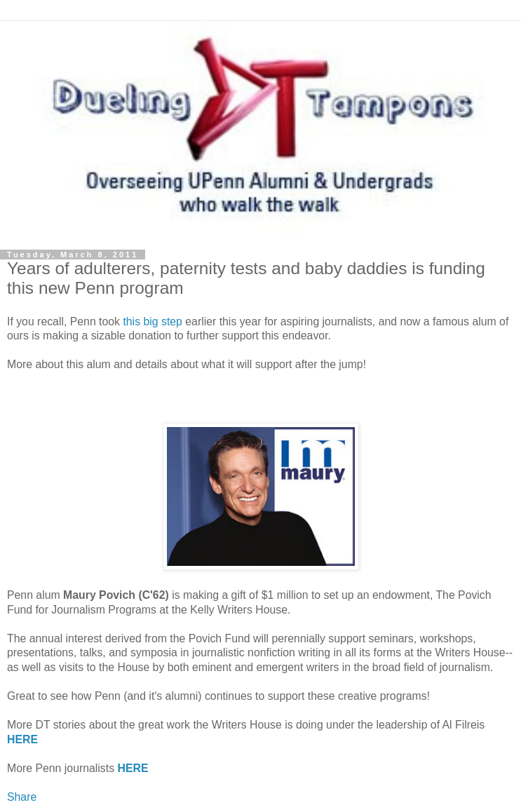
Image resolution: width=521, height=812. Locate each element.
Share (22, 797)
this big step (152, 322)
